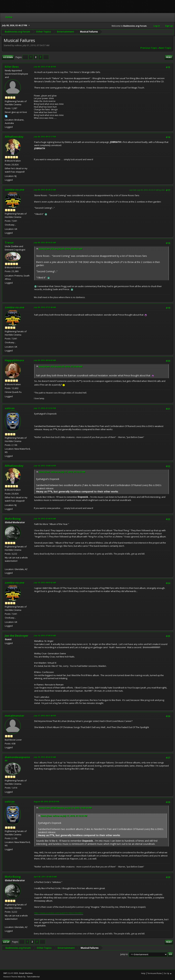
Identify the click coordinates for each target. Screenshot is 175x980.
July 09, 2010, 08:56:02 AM (45, 360)
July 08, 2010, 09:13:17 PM (45, 137)
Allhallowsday (14, 137)
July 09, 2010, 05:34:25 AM (45, 243)
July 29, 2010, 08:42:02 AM (45, 757)
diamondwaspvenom (17, 759)
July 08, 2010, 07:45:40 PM (45, 67)
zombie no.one (15, 190)
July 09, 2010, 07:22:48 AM (45, 307)
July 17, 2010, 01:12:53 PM (45, 408)
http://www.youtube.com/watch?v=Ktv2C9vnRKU (59, 913)
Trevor (9, 243)
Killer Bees (12, 67)
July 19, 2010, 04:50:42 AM (45, 583)
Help (143, 973)
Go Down (8, 57)
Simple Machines (26, 973)
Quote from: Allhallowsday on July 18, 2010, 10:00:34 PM (65, 808)
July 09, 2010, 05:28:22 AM (45, 190)
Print (169, 57)
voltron (10, 408)
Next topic (165, 48)
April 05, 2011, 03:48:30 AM (45, 877)
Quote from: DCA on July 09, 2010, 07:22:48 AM (61, 367)
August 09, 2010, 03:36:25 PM (46, 802)
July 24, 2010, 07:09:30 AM (45, 636)
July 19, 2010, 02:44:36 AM (45, 519)
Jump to (124, 954)
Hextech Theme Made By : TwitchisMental (22, 977)
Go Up (6, 942)
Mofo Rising (13, 519)
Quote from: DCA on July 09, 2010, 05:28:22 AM (61, 249)
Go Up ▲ (168, 973)
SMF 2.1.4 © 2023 (11, 973)
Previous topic (149, 48)
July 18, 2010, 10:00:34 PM (45, 466)
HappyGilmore (14, 360)
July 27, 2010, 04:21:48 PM (45, 716)
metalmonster (15, 716)
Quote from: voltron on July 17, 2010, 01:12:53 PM (62, 472)
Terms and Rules (155, 973)
